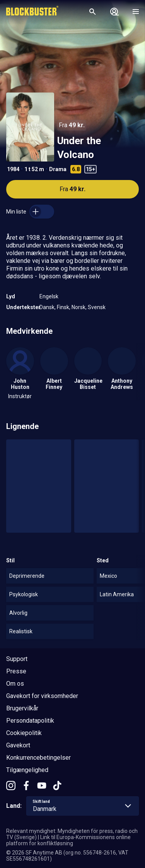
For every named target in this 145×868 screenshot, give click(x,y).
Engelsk (49, 296)
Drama (58, 169)
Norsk (78, 307)
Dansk (47, 307)
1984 (13, 169)
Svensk (97, 307)
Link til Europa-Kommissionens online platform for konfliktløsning (68, 840)
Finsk (63, 307)
